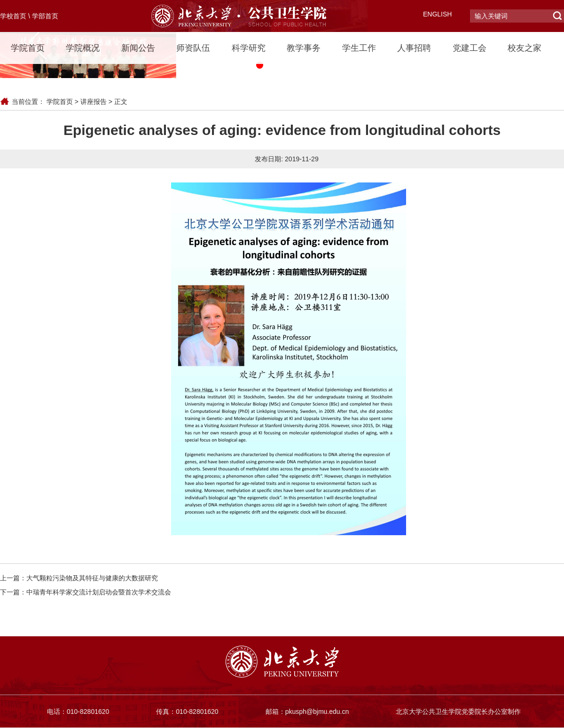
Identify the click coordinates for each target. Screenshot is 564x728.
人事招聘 (414, 48)
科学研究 (249, 48)
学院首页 (28, 48)
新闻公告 (138, 48)
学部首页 (45, 16)
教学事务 (304, 48)
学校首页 (13, 16)
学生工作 (359, 48)
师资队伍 (193, 48)
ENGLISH (437, 14)
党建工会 (470, 48)
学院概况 (83, 48)
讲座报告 (94, 102)
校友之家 (525, 48)
